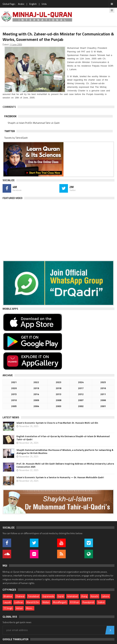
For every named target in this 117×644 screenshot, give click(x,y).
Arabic (21, 4)
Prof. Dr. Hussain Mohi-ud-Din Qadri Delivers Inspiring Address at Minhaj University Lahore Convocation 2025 (65, 465)
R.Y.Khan (75, 602)
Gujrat (61, 596)
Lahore (106, 596)
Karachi (95, 596)
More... (30, 608)
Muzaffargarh (60, 602)
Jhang (84, 596)
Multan (46, 602)
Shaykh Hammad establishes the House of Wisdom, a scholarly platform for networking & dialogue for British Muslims (65, 452)
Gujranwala (48, 596)
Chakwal (20, 596)
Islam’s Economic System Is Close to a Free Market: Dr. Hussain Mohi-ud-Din (57, 423)
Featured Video (13, 198)
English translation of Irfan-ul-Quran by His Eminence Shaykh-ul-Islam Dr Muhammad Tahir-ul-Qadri (63, 438)
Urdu (44, 4)
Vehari (19, 608)
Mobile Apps (10, 309)
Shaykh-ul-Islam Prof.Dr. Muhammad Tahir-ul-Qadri (34, 123)
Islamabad (72, 596)
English (33, 4)
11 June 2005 (16, 44)
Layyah (7, 602)
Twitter (10, 131)
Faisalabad (33, 596)
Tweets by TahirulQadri (16, 138)
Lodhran (19, 602)
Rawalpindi (88, 602)
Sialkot (101, 602)
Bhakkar (8, 596)
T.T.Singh (8, 608)
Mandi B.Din (33, 602)
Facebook (10, 116)
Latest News (11, 417)
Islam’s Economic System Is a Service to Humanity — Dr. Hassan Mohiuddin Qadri (60, 477)
